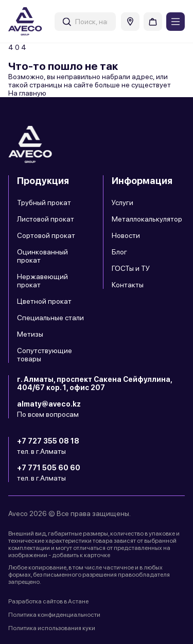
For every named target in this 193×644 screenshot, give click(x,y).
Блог (119, 252)
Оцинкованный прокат (42, 256)
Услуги (122, 203)
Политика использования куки (52, 628)
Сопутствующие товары (45, 355)
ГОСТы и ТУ (131, 268)
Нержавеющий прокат (42, 281)
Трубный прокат (44, 203)
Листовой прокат (46, 219)
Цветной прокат (44, 301)
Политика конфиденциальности (54, 615)
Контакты (128, 285)
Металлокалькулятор (147, 219)
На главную (27, 93)
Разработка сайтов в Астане (48, 601)
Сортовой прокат (46, 235)
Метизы (30, 334)
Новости (126, 235)
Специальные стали (50, 318)
